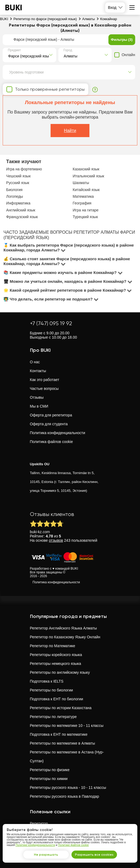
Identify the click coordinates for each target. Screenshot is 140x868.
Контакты (38, 371)
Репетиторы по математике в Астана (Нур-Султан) (67, 757)
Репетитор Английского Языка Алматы (63, 628)
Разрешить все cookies (94, 855)
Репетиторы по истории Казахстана (61, 708)
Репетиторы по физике (50, 770)
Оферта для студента (49, 424)
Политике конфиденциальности (35, 845)
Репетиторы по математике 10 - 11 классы (67, 726)
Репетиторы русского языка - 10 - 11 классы (68, 788)
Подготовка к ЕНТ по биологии (57, 699)
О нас (35, 362)
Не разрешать (46, 855)
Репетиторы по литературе (53, 717)
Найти (70, 131)
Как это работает (45, 380)
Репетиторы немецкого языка (56, 664)
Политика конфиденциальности (58, 433)
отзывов (56, 540)
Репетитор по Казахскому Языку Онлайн (65, 637)
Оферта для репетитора (51, 415)
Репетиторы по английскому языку (60, 672)
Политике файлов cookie (73, 845)
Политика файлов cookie (52, 442)
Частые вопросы (44, 389)
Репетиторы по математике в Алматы (63, 743)
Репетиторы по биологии (52, 690)
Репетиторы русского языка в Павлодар (65, 796)
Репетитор (39, 823)
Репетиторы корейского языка (56, 655)
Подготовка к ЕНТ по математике (59, 734)
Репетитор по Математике (53, 646)
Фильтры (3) (122, 40)
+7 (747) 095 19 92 (51, 323)
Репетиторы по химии (49, 779)
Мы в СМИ (39, 406)
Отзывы (37, 397)
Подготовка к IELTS (47, 681)
